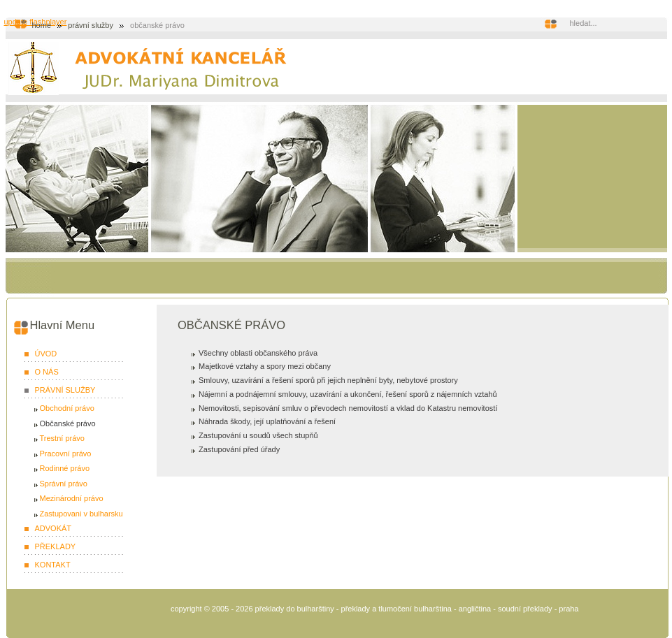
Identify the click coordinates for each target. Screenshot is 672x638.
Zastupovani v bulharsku (81, 514)
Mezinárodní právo (72, 498)
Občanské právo (68, 423)
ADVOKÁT (53, 528)
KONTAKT (53, 565)
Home (42, 25)
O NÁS (47, 372)
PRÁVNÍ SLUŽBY (91, 25)
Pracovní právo (66, 454)
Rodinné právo (65, 468)
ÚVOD (46, 354)
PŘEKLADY (56, 546)
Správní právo (64, 484)
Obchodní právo (67, 408)
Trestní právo (62, 438)
